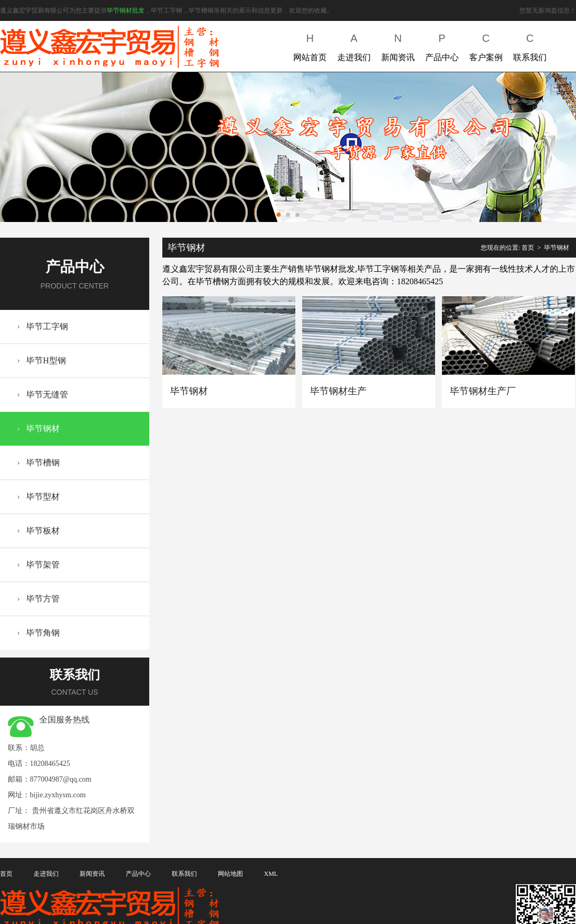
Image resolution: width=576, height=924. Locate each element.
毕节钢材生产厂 (483, 391)
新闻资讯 (398, 45)
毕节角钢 (43, 633)
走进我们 (354, 45)
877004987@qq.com (61, 779)
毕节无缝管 (47, 394)
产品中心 (442, 45)
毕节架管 (43, 565)
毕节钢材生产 (338, 391)
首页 (528, 248)
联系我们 (530, 45)
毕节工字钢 (47, 326)
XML (271, 874)
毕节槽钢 (43, 463)
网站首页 (310, 45)
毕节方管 (43, 599)
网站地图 (230, 874)
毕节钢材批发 (126, 10)
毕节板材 (43, 531)
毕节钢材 (43, 428)
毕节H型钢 (46, 360)
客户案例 (486, 45)
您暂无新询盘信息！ (548, 10)
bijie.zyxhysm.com (58, 795)
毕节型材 (43, 497)
